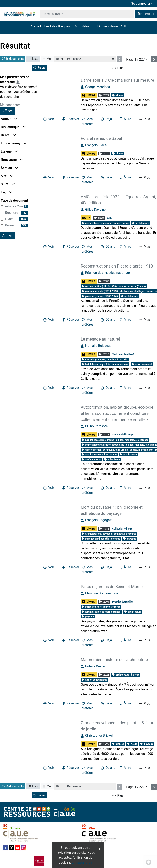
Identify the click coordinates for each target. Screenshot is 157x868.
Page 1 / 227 (135, 59)
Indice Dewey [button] (14, 143)
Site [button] (7, 176)
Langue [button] (9, 151)
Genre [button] (8, 135)
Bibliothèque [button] (13, 127)
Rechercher (146, 14)
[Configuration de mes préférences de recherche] (19, 82)
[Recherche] (87, 14)
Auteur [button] (9, 119)
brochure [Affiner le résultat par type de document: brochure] (11, 213)
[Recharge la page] (60, 59)
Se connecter (141, 4)
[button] (83, 26)
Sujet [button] (8, 184)
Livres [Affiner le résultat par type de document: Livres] (9, 219)
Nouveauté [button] (12, 160)
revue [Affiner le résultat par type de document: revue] (9, 225)
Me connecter (10, 105)
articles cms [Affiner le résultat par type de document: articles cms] (14, 206)
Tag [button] (7, 192)
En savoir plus (82, 862)
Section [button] (9, 168)
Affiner (7, 111)
